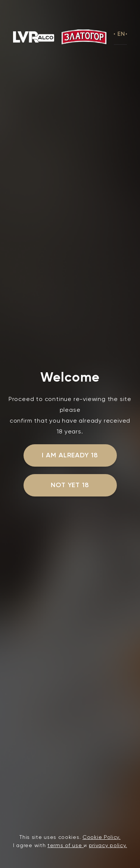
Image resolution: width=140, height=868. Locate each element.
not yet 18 (70, 485)
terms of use (66, 845)
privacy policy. (108, 845)
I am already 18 (70, 455)
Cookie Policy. (102, 837)
